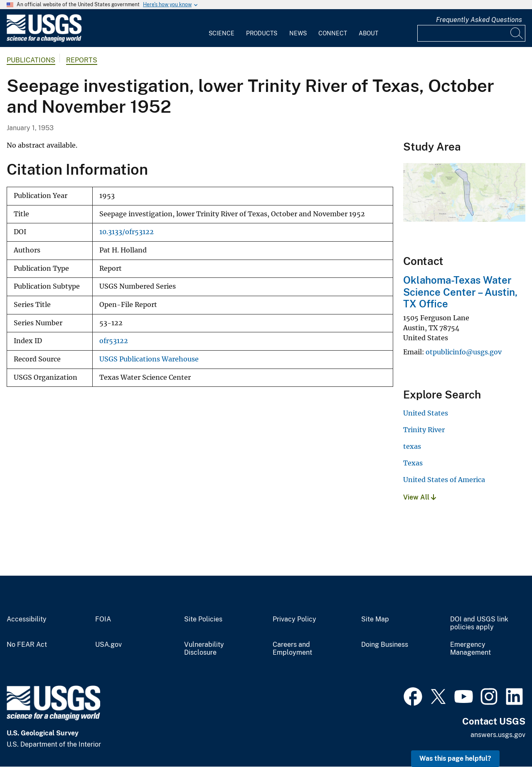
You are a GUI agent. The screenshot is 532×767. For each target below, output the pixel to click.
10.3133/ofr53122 (127, 232)
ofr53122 (114, 341)
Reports (82, 60)
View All (420, 497)
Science (222, 33)
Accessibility (27, 619)
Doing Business (385, 645)
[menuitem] (222, 28)
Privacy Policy (294, 619)
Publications (31, 60)
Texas (413, 463)
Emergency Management (470, 649)
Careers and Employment (292, 649)
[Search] (517, 33)
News (298, 33)
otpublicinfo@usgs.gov (464, 352)
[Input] (471, 33)
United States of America (444, 480)
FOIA (103, 619)
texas (412, 446)
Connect (333, 33)
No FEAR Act (27, 645)
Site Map (375, 619)
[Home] (44, 40)
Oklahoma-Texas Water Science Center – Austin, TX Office (460, 292)
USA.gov (108, 645)
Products (262, 33)
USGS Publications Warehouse (149, 359)
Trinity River (424, 430)
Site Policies (203, 619)
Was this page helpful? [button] (455, 758)
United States (426, 413)
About (368, 33)
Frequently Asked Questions (479, 20)
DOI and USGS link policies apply (479, 623)
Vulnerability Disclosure (204, 649)
